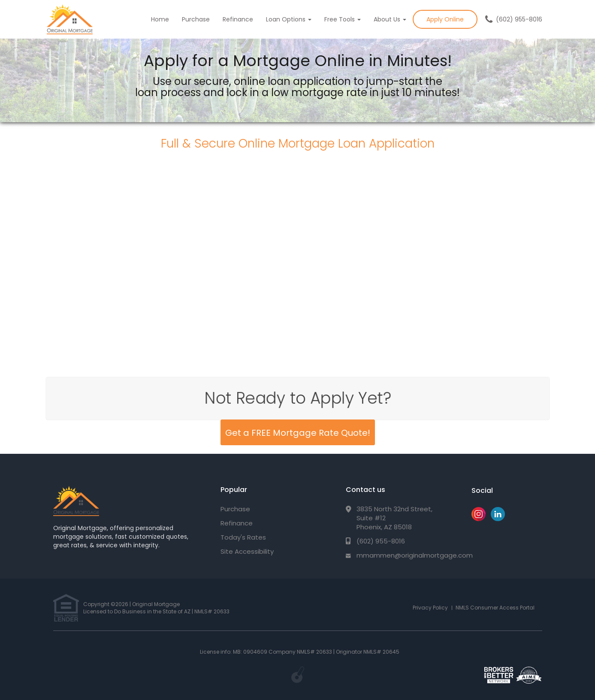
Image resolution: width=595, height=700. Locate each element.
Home (160, 19)
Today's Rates (243, 537)
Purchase (196, 19)
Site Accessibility (247, 551)
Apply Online (445, 19)
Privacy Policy (430, 608)
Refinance (238, 19)
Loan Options (289, 19)
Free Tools (343, 19)
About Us (390, 19)
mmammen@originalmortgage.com (415, 555)
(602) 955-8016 (519, 19)
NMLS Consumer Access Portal (495, 608)
